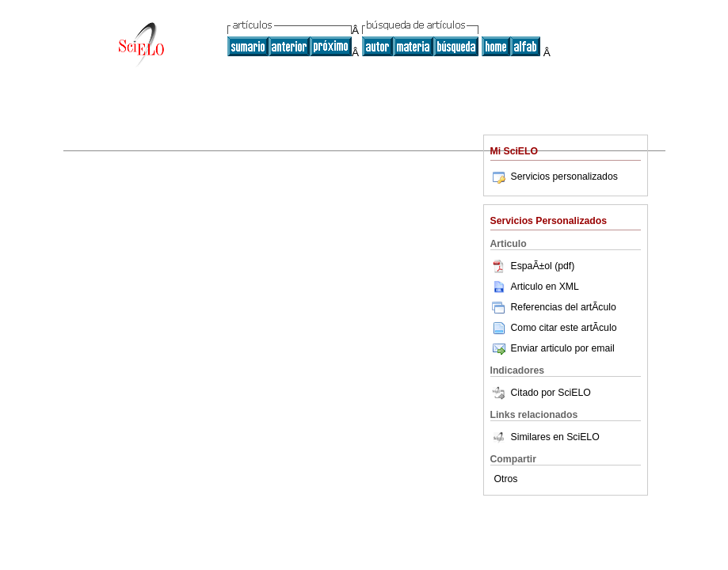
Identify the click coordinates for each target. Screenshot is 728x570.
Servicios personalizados (554, 177)
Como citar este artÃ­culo (564, 328)
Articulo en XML (535, 287)
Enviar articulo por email (553, 348)
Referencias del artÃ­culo (553, 307)
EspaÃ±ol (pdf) (533, 266)
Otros (506, 479)
